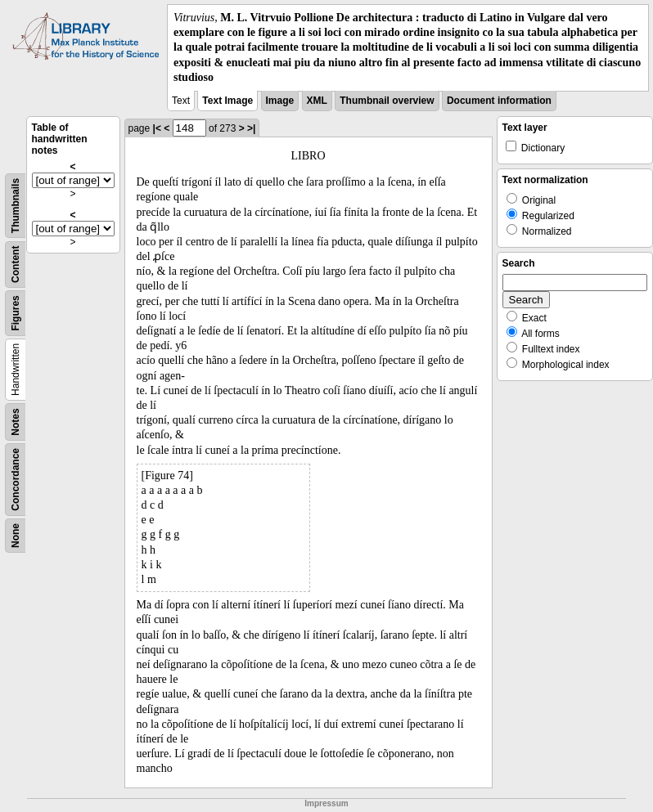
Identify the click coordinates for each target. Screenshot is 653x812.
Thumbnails (16, 206)
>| (251, 128)
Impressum (326, 803)
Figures (16, 313)
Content (16, 264)
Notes (16, 422)
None (16, 536)
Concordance (16, 480)
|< (157, 128)
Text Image (227, 101)
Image (280, 101)
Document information (499, 101)
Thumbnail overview (387, 101)
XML (317, 101)
